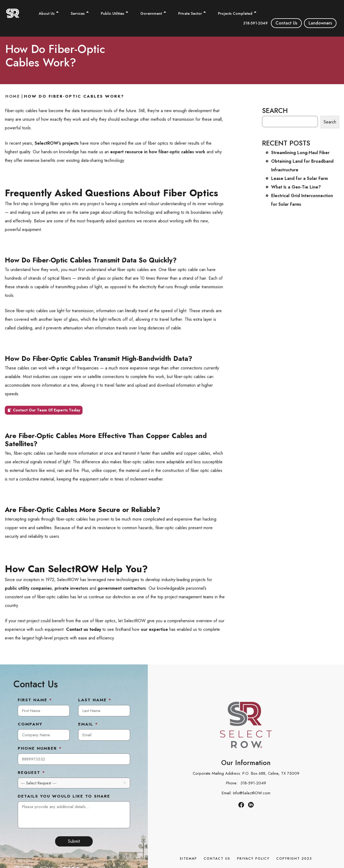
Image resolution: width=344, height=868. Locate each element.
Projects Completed (235, 13)
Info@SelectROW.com (252, 793)
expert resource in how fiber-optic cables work (158, 152)
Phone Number (40, 749)
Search (330, 122)
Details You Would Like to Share (64, 796)
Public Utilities (112, 13)
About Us (47, 13)
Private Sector (190, 13)
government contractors (122, 588)
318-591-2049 (255, 23)
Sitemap (188, 859)
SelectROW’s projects (57, 143)
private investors (71, 588)
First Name (35, 700)
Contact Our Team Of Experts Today (46, 410)
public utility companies (28, 588)
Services (78, 13)
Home (13, 96)
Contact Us (286, 23)
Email (88, 724)
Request (31, 773)
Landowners (320, 23)
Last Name (95, 700)
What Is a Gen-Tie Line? (296, 187)
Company (30, 724)
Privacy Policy (253, 859)
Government (151, 13)
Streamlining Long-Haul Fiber (300, 153)
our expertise (154, 629)
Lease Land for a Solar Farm (300, 178)
